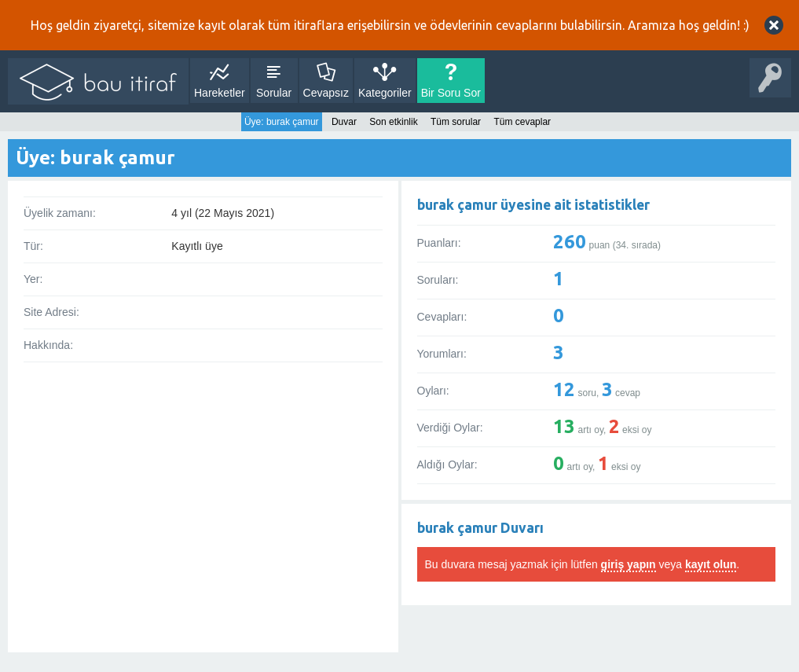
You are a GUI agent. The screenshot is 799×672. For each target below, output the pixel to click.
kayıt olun (711, 564)
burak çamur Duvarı (480, 528)
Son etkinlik (393, 122)
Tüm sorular (456, 122)
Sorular (274, 93)
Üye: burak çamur (282, 122)
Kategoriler (385, 93)
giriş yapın (629, 564)
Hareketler (220, 93)
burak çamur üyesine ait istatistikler (533, 205)
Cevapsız (326, 93)
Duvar (344, 122)
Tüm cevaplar (522, 122)
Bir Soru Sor (451, 93)
